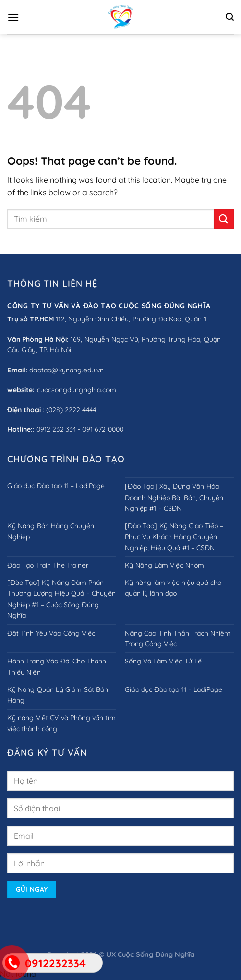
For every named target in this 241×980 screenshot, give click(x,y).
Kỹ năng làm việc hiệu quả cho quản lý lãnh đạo (173, 588)
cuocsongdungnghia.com (76, 390)
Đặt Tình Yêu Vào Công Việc (51, 633)
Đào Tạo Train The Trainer (48, 565)
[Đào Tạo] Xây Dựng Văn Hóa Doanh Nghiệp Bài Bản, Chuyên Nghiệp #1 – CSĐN (174, 497)
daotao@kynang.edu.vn (67, 370)
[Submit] (224, 219)
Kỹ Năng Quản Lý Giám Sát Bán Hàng (58, 695)
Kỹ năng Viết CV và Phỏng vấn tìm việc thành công (61, 723)
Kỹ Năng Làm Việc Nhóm (165, 565)
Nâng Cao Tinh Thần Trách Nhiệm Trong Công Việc (178, 638)
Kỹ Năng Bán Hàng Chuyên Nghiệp (51, 531)
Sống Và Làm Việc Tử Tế (163, 661)
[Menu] (13, 17)
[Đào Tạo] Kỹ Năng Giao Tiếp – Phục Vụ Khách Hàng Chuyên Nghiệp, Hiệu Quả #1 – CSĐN (174, 537)
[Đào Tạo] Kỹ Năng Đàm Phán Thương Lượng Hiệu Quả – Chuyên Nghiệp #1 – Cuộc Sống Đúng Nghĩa (61, 599)
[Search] (230, 17)
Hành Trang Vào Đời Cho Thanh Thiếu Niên (57, 666)
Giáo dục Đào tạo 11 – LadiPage (56, 486)
